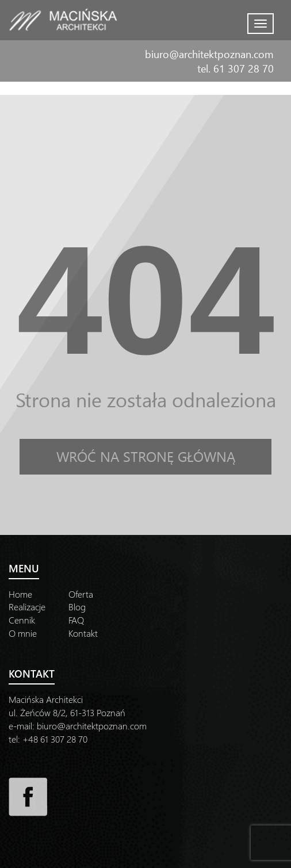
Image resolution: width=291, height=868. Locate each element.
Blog (77, 607)
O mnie (23, 633)
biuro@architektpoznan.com (209, 54)
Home (20, 594)
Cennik (22, 620)
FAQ (76, 620)
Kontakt (83, 633)
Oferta (81, 594)
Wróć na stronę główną (146, 456)
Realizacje (27, 607)
